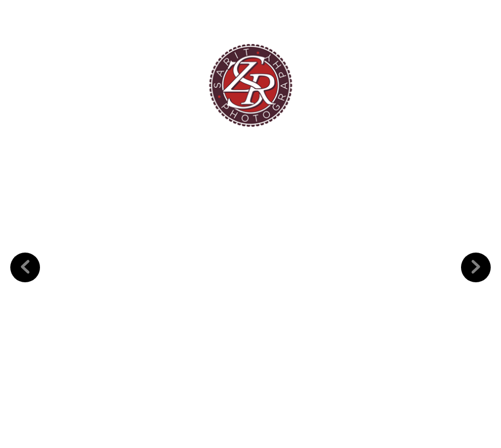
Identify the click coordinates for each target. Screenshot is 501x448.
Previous (25, 249)
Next (476, 249)
